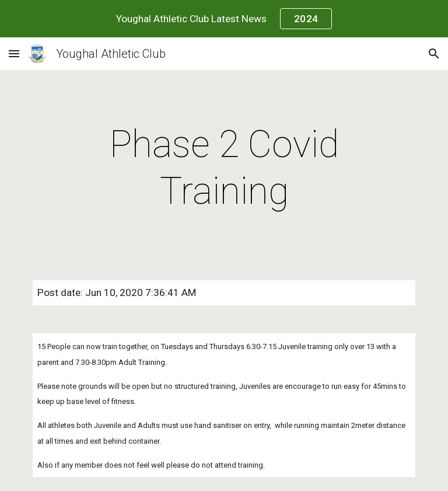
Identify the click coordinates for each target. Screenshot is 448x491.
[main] (224, 168)
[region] (224, 19)
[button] (14, 53)
